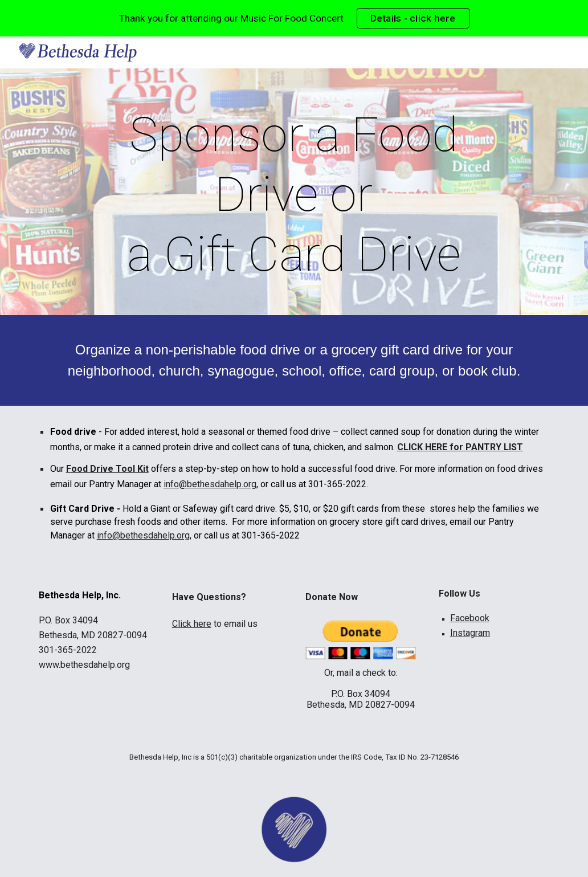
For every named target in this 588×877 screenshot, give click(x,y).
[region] (294, 18)
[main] (294, 195)
